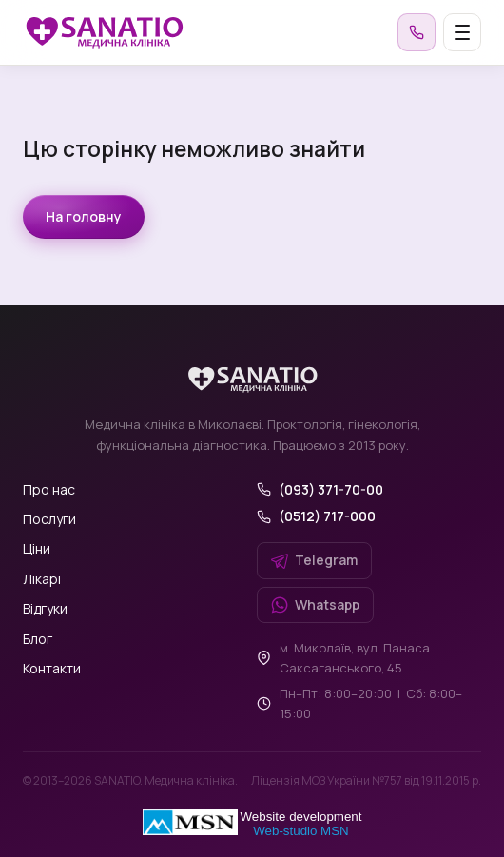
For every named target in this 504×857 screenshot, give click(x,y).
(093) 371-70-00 (331, 489)
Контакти (52, 668)
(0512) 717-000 (327, 516)
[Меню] (462, 32)
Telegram (314, 560)
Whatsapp (315, 604)
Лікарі (42, 579)
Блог (38, 639)
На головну (84, 216)
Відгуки (45, 608)
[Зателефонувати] (417, 32)
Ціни (37, 548)
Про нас (49, 489)
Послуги (49, 519)
